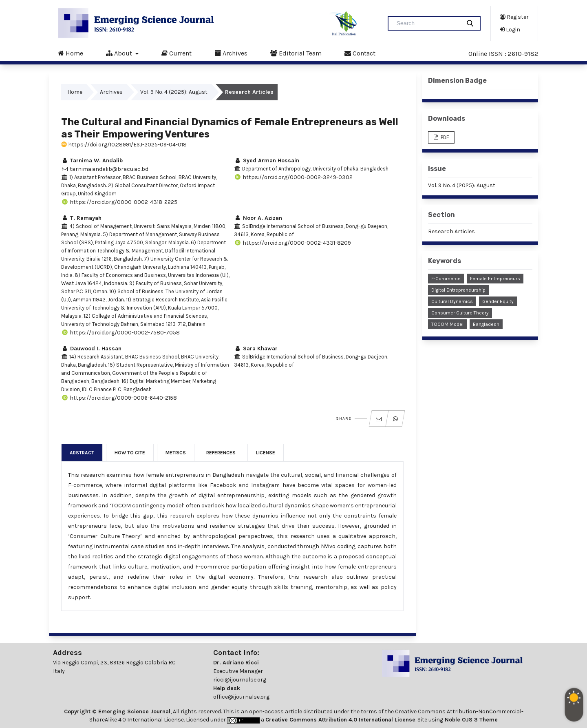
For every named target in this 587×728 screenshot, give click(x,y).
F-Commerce (446, 279)
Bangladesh (486, 324)
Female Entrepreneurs (495, 279)
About (120, 53)
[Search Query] (428, 23)
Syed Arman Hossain (267, 160)
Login (510, 29)
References (221, 453)
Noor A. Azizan (258, 218)
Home (71, 53)
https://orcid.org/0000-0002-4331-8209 (292, 243)
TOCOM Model (447, 324)
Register (514, 17)
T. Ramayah (81, 218)
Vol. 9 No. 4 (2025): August (174, 92)
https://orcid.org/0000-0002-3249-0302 (293, 177)
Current (177, 53)
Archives (231, 53)
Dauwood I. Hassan (91, 349)
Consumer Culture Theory (460, 313)
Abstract (82, 453)
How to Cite (130, 453)
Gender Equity (498, 301)
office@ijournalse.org (241, 697)
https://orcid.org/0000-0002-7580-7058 (120, 333)
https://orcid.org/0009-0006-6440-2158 (119, 398)
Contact (360, 53)
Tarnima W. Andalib (92, 160)
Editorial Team (296, 53)
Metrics (176, 453)
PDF (444, 137)
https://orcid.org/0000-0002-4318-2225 (119, 202)
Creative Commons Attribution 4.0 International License (340, 720)
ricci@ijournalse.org (240, 680)
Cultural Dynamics (452, 301)
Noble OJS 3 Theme (470, 720)
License (266, 453)
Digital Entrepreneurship (458, 290)
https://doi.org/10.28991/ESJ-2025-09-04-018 (124, 145)
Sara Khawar (256, 349)
